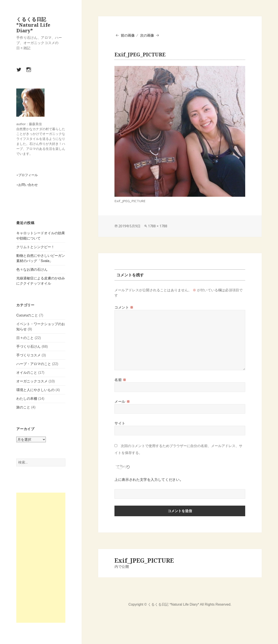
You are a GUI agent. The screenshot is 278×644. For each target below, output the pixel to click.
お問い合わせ (28, 185)
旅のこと (23, 407)
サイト (120, 423)
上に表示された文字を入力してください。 (149, 480)
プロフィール (28, 175)
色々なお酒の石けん (32, 270)
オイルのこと (27, 373)
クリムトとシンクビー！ (35, 247)
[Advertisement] (41, 558)
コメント (124, 307)
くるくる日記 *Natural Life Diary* (33, 25)
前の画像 (128, 35)
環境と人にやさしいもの (35, 390)
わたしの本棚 (27, 399)
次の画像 (147, 35)
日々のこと (25, 338)
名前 (120, 380)
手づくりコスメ (28, 355)
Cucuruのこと (27, 315)
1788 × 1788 (158, 226)
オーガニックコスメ (32, 381)
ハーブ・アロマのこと (34, 364)
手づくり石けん (28, 347)
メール (122, 401)
